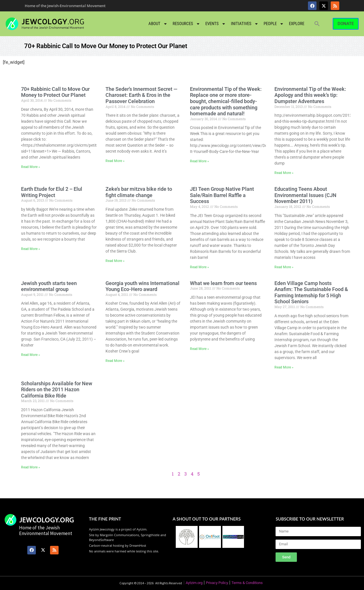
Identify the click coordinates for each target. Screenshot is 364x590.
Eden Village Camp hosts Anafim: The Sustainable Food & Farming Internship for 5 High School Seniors (311, 292)
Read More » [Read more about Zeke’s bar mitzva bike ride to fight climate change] (115, 261)
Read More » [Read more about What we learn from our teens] (199, 349)
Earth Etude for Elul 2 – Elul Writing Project (52, 192)
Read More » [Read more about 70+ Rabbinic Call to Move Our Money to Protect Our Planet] (31, 167)
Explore (297, 24)
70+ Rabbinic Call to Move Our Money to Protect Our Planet (55, 92)
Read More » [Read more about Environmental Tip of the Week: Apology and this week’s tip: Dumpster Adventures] (284, 173)
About (158, 24)
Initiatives (245, 24)
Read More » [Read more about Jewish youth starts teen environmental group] (31, 355)
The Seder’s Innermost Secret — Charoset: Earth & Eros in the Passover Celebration (141, 95)
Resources (186, 24)
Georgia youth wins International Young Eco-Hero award (142, 286)
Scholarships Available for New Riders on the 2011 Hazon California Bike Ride (57, 390)
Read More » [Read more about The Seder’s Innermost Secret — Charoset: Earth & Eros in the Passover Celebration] (115, 161)
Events (216, 24)
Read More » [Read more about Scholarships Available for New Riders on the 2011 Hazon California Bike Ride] (31, 467)
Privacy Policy (217, 583)
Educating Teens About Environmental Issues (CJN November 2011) (305, 195)
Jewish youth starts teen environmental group (49, 286)
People (274, 24)
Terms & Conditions (247, 583)
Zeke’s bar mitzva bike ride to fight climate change (139, 192)
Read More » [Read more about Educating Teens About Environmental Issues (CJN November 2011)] (284, 267)
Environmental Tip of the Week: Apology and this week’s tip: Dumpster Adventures (310, 95)
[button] (317, 24)
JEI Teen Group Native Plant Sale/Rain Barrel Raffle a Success (222, 195)
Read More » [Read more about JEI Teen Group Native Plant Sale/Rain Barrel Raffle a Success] (199, 267)
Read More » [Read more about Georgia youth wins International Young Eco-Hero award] (115, 361)
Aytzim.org (194, 583)
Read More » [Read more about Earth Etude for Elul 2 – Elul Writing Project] (31, 249)
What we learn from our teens (223, 283)
